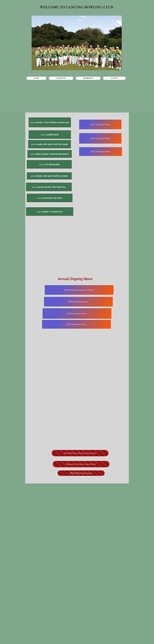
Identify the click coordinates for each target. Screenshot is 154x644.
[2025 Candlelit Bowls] (50, 135)
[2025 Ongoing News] (100, 124)
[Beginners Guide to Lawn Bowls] (81, 464)
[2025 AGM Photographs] (49, 164)
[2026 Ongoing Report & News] (79, 290)
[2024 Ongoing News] (100, 138)
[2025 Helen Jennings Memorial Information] (50, 154)
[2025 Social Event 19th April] (50, 198)
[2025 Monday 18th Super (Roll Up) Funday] (50, 144)
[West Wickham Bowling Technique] (80, 453)
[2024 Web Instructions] (81, 473)
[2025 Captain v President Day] (50, 212)
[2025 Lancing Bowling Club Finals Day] (49, 187)
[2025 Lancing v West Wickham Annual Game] (50, 122)
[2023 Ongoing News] (101, 152)
